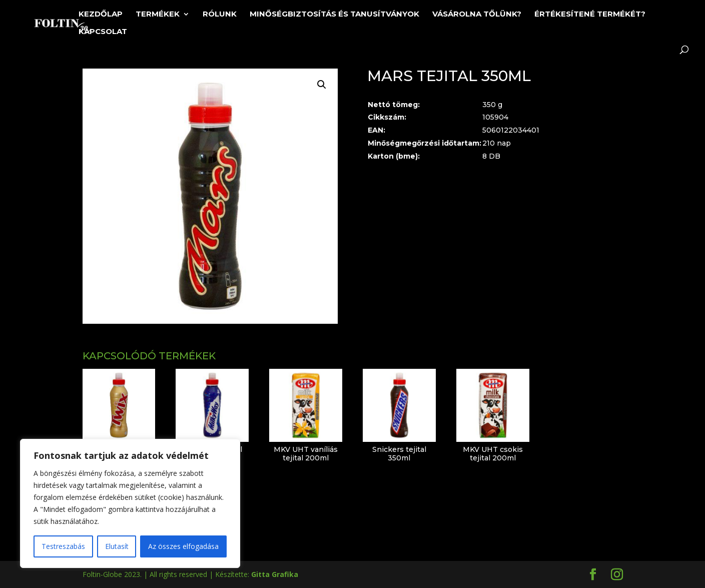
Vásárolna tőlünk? (477, 15)
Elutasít (117, 546)
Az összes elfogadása (183, 546)
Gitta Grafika (275, 574)
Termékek (158, 15)
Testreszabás (63, 546)
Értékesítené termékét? (590, 15)
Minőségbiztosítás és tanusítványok (334, 15)
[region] (130, 503)
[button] (322, 85)
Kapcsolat (103, 32)
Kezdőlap (101, 15)
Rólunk (220, 15)
